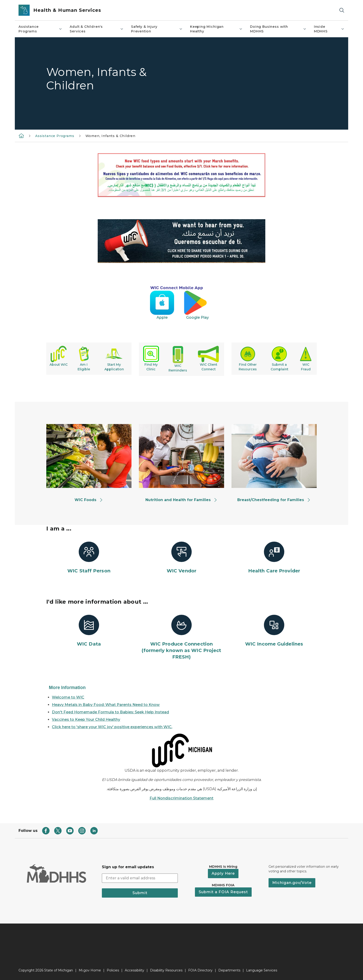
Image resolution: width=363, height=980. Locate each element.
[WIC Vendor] (181, 558)
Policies (113, 970)
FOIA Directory (200, 970)
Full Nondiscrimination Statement (181, 798)
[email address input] (140, 878)
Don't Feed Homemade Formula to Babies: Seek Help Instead (110, 712)
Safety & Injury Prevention (157, 29)
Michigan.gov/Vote (292, 883)
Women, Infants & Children (111, 136)
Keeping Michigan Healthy (216, 29)
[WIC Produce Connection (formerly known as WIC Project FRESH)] (181, 637)
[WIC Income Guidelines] (274, 631)
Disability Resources (166, 970)
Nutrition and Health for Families (181, 500)
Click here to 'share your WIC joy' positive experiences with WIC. (112, 727)
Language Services (262, 970)
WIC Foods (89, 500)
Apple (170, 317)
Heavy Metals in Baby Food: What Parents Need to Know (106, 705)
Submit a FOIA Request (223, 892)
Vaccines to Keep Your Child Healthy (86, 719)
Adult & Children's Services (97, 29)
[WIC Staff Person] (89, 558)
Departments (229, 970)
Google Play (198, 317)
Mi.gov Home (90, 970)
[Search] (342, 10)
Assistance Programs (40, 29)
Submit (140, 893)
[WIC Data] (89, 631)
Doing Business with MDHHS (278, 29)
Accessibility (135, 970)
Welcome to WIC (68, 697)
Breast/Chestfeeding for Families (274, 500)
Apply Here (223, 873)
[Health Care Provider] (274, 558)
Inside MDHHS (329, 29)
